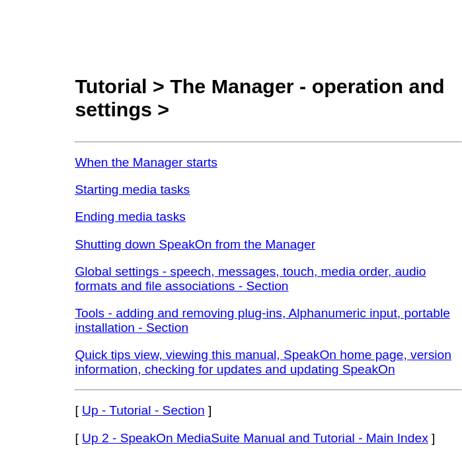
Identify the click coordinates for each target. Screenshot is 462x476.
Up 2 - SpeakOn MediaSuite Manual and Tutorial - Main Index (255, 438)
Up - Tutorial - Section (143, 410)
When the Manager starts (146, 162)
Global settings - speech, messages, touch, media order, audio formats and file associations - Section (250, 279)
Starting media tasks (132, 189)
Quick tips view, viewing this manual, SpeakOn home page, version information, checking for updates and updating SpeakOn (263, 362)
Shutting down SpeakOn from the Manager (195, 244)
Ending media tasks (130, 217)
